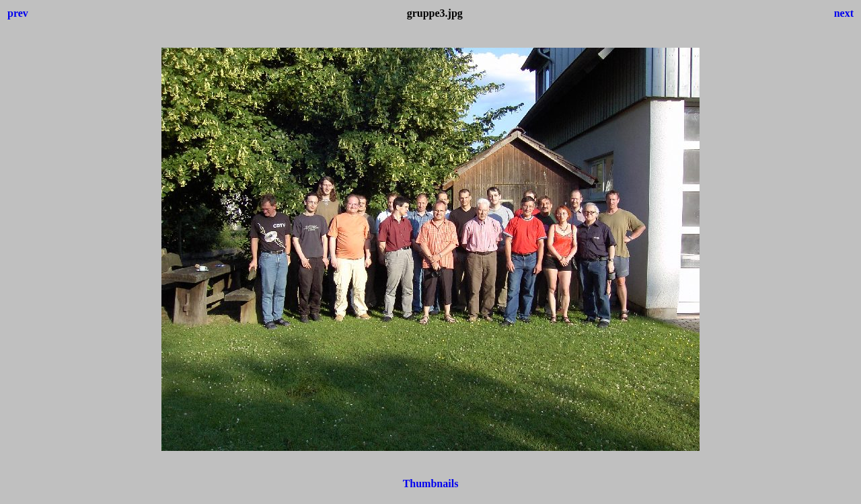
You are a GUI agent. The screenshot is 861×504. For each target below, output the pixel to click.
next (844, 13)
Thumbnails (431, 484)
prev (18, 13)
